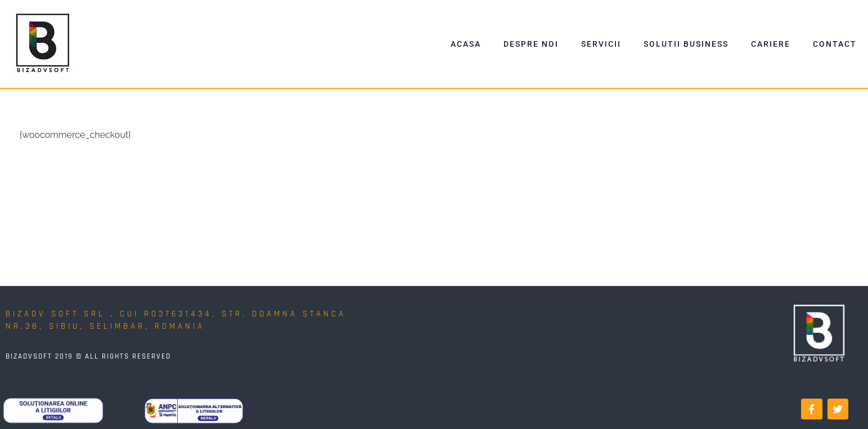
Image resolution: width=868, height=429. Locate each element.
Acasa (466, 44)
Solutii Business (686, 44)
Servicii (601, 44)
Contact (835, 44)
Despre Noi (531, 44)
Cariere (771, 44)
